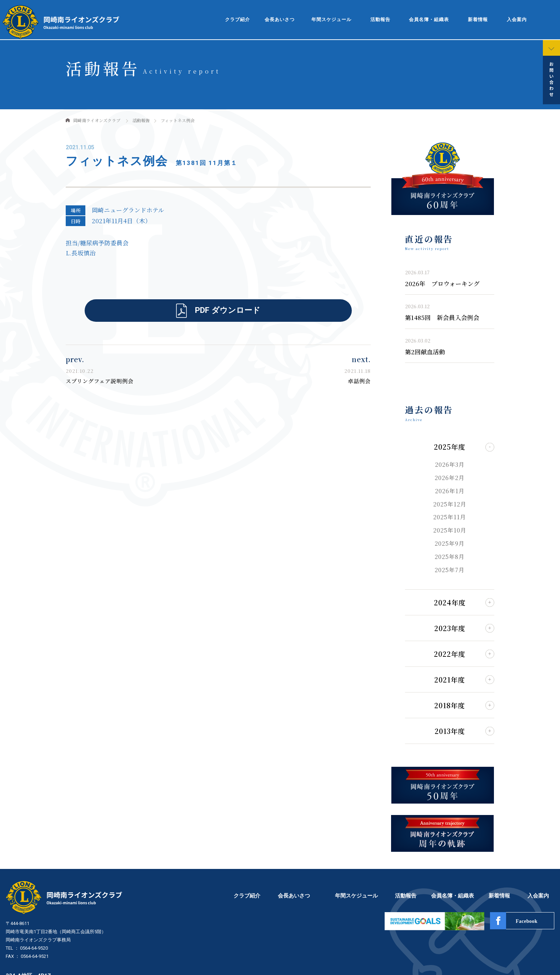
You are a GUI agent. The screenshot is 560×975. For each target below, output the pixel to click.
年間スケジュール (331, 20)
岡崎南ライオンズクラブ (97, 120)
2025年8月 (450, 557)
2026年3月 (450, 464)
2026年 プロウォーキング (442, 284)
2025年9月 (450, 543)
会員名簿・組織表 (429, 20)
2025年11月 (450, 517)
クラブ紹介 (237, 20)
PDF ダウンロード (228, 310)
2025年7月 (450, 570)
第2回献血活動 (425, 352)
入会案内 (517, 20)
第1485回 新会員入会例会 (442, 317)
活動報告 (380, 20)
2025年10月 (450, 530)
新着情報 (478, 20)
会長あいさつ (280, 20)
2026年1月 (450, 491)
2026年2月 (450, 478)
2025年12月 (450, 504)
